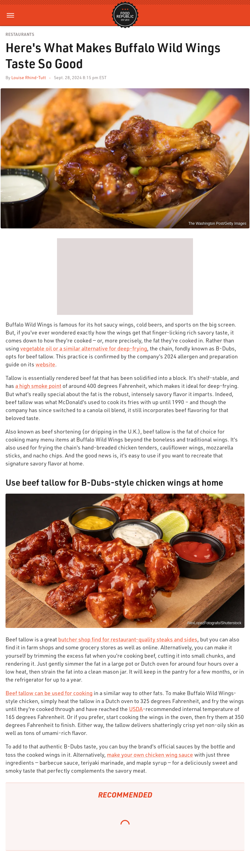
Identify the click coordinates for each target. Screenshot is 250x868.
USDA (136, 709)
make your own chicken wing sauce (150, 755)
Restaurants (20, 34)
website (45, 364)
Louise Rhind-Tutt (29, 77)
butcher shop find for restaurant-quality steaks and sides (128, 639)
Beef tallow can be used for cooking (49, 693)
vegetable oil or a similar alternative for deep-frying (84, 348)
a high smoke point (38, 386)
